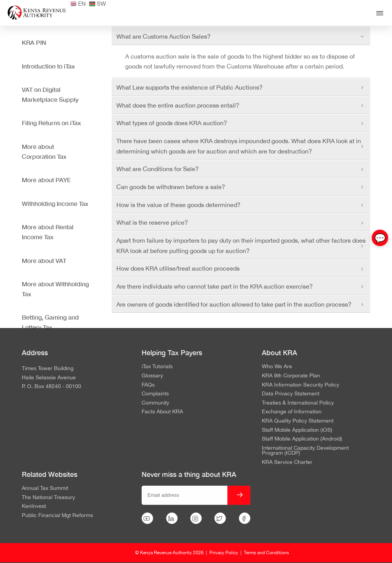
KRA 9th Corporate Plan (291, 376)
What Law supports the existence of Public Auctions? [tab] (241, 87)
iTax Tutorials (157, 367)
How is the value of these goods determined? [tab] (241, 205)
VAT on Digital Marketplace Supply (50, 94)
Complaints (155, 394)
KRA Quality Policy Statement (298, 421)
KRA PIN (34, 42)
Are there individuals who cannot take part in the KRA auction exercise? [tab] (241, 286)
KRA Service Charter (287, 462)
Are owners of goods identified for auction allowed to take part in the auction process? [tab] (241, 304)
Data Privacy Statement (291, 394)
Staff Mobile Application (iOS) (297, 430)
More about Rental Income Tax (48, 232)
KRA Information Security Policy (301, 385)
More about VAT (44, 260)
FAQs (148, 385)
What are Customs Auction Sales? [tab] (241, 36)
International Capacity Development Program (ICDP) (305, 451)
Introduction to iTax (48, 66)
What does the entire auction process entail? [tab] (241, 105)
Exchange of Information (292, 412)
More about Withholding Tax (55, 289)
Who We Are (277, 367)
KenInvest (34, 506)
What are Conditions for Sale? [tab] (241, 169)
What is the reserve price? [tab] (241, 222)
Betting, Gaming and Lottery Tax (50, 322)
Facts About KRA (162, 412)
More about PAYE (46, 180)
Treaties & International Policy (298, 403)
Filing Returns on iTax (51, 123)
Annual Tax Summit (45, 488)
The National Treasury (48, 498)
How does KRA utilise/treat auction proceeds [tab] (241, 268)
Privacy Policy (224, 553)
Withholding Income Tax (55, 203)
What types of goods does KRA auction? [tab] (241, 123)
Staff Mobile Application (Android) (302, 439)
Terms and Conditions (266, 553)
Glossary (152, 376)
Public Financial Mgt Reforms (57, 516)
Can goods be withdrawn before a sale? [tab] (241, 187)
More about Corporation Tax (44, 151)
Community (155, 403)
